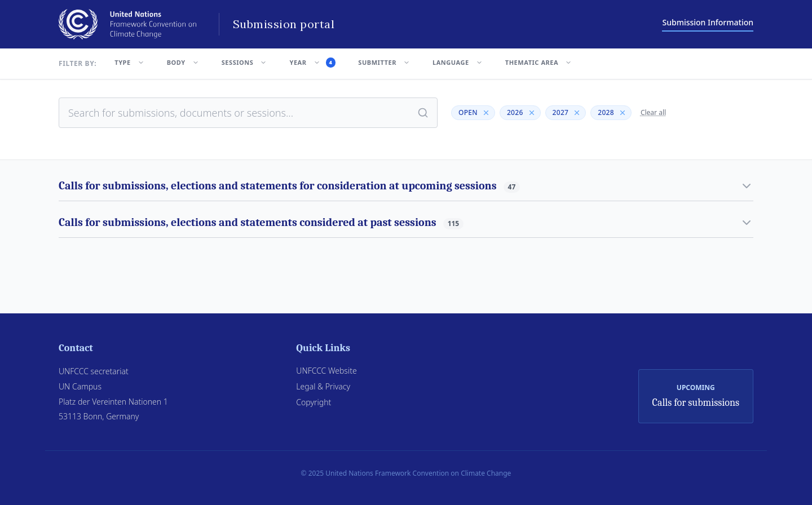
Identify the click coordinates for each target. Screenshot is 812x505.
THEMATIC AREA (539, 62)
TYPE (129, 62)
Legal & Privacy (323, 386)
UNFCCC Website (326, 371)
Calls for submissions (696, 403)
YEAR (312, 63)
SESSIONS (244, 62)
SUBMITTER (384, 62)
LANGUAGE (458, 62)
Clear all (653, 113)
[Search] (423, 113)
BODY (183, 62)
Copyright (314, 402)
